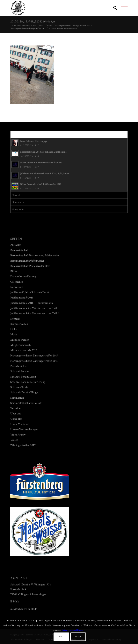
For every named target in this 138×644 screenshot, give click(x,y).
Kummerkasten (19, 324)
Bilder (14, 271)
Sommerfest (17, 398)
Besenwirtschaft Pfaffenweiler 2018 (30, 266)
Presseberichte (18, 366)
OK (61, 636)
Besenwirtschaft (19, 250)
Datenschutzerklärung (23, 276)
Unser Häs (16, 419)
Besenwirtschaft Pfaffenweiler (27, 261)
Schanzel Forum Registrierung (28, 382)
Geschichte (17, 282)
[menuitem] (113, 8)
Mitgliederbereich (21, 345)
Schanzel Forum (20, 371)
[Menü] (122, 8)
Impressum (17, 287)
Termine (15, 408)
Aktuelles (16, 245)
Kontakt (15, 318)
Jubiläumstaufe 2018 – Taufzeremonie (32, 303)
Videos (14, 440)
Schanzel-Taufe (19, 387)
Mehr (78, 636)
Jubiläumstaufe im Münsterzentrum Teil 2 (35, 313)
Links (13, 329)
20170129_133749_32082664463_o (33, 21)
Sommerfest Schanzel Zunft (26, 403)
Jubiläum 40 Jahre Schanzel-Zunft (30, 292)
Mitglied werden (20, 340)
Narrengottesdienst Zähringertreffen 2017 (34, 355)
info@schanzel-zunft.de (24, 609)
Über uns (16, 413)
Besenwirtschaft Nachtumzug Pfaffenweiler (35, 255)
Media (14, 334)
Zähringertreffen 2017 (23, 445)
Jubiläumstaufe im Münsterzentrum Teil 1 (35, 308)
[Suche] (113, 8)
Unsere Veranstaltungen (24, 429)
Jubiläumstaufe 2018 (22, 297)
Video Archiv (18, 434)
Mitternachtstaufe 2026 (24, 350)
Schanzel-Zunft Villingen (25, 392)
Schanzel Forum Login (23, 376)
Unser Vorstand (19, 424)
